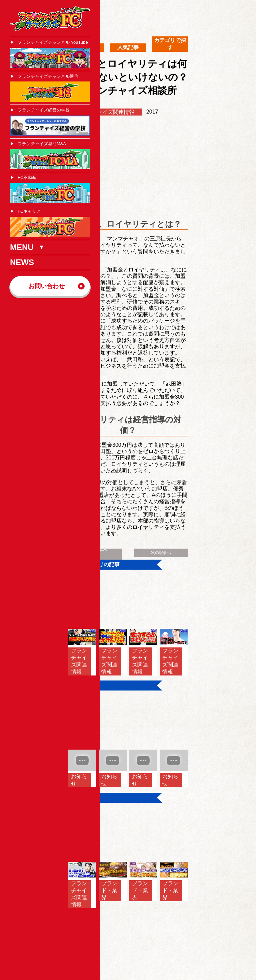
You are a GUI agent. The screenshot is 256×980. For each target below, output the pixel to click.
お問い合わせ (47, 286)
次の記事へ (161, 553)
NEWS (22, 262)
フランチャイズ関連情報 (105, 112)
